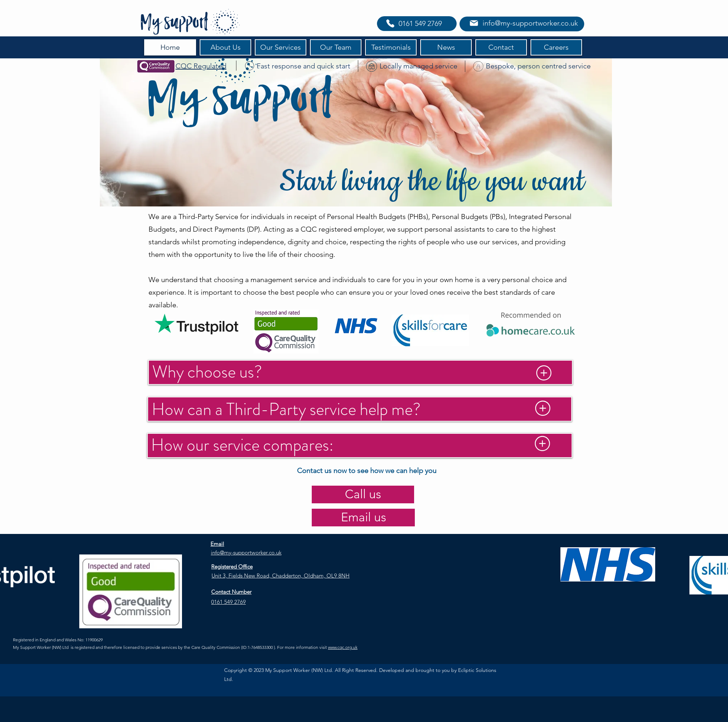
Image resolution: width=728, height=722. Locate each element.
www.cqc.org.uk (343, 647)
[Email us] (363, 518)
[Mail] (474, 23)
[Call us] (363, 494)
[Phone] (390, 23)
